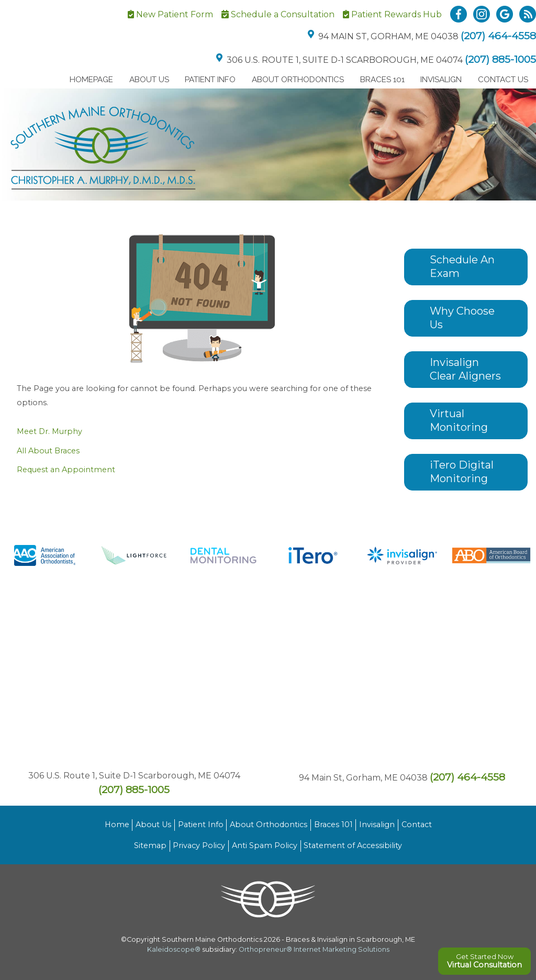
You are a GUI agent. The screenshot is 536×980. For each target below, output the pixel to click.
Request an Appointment (66, 470)
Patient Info (210, 80)
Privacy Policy (199, 845)
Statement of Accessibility (353, 845)
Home (117, 825)
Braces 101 (382, 80)
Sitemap (150, 845)
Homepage (91, 80)
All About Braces (48, 451)
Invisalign (441, 80)
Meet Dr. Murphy (49, 431)
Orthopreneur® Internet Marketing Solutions (314, 949)
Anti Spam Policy (265, 845)
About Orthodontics (298, 80)
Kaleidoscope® (174, 949)
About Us (149, 80)
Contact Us (503, 80)
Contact (417, 825)
